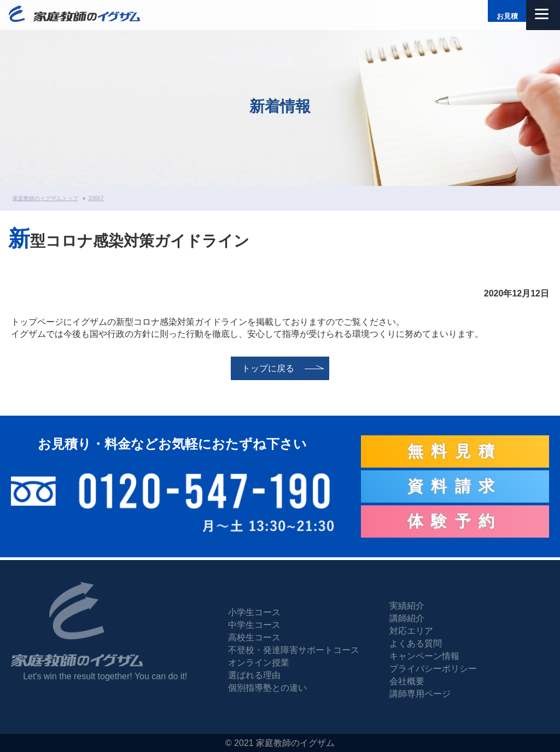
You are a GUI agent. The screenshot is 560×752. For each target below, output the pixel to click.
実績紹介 (407, 606)
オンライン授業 (259, 663)
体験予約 (455, 521)
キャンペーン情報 (424, 656)
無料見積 (455, 451)
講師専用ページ (420, 694)
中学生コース (254, 625)
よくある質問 (416, 643)
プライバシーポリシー (433, 669)
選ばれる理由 (254, 675)
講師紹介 (407, 618)
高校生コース (254, 637)
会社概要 (407, 681)
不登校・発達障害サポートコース (294, 650)
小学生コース (254, 612)
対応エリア (411, 631)
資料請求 (455, 486)
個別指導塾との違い (267, 688)
